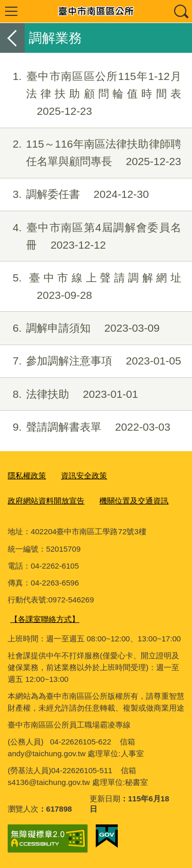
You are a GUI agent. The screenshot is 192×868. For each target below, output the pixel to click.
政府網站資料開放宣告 (46, 501)
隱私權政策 (27, 476)
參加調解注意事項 (91, 361)
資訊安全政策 (84, 476)
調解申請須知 (80, 328)
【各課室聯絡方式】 (45, 619)
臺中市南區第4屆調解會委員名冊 (91, 236)
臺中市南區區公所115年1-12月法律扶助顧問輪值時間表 (91, 94)
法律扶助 (69, 394)
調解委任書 (74, 194)
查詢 (181, 11)
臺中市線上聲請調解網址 (91, 287)
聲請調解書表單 (85, 427)
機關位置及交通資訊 (134, 501)
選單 (11, 11)
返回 (12, 38)
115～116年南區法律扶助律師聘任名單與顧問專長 (91, 153)
